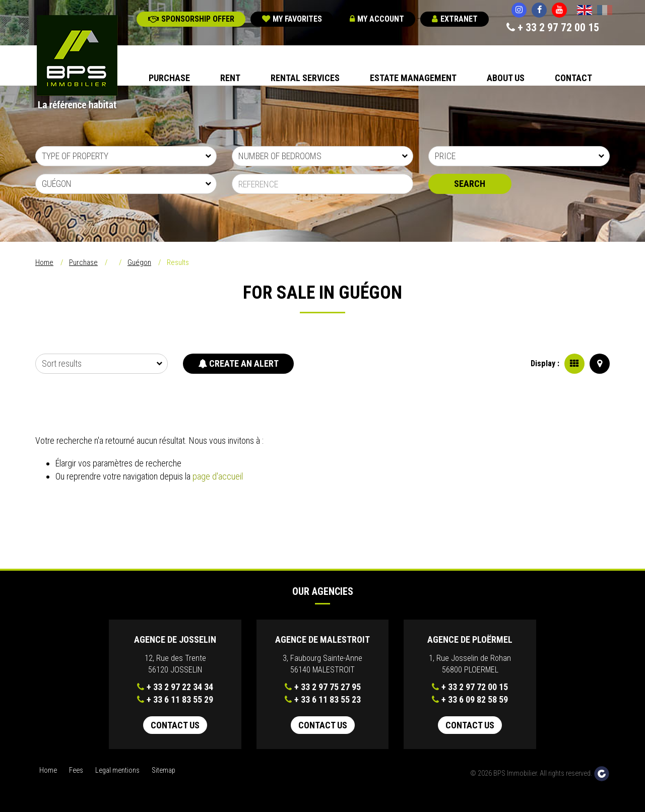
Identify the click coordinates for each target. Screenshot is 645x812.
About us (506, 78)
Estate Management (413, 78)
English (585, 11)
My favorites (292, 19)
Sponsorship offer (191, 19)
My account (377, 19)
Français (605, 11)
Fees (76, 770)
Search (470, 184)
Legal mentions (117, 770)
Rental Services (305, 78)
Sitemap (164, 770)
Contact (573, 78)
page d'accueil (218, 476)
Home (44, 262)
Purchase (169, 78)
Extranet (455, 19)
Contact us (175, 725)
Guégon (139, 262)
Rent (230, 78)
